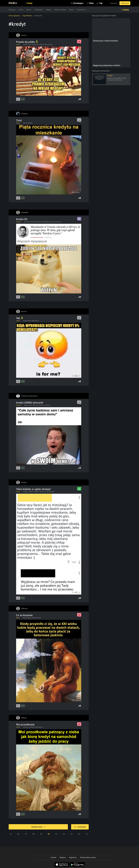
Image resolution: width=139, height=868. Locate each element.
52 (79, 834)
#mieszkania (36, 44)
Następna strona (38, 827)
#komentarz (43, 492)
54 (64, 834)
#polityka (27, 222)
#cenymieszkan (57, 222)
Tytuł (19, 120)
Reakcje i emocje (60, 10)
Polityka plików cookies (88, 857)
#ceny (30, 44)
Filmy (91, 3)
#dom (30, 405)
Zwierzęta (12, 10)
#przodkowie (39, 727)
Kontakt (54, 857)
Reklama (63, 857)
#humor (25, 123)
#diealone (48, 405)
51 (87, 834)
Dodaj (30, 3)
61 (11, 834)
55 (56, 834)
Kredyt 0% (22, 219)
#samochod (27, 727)
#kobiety (26, 492)
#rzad (30, 321)
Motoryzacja (81, 10)
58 (34, 834)
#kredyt (25, 44)
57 (41, 834)
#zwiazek (36, 492)
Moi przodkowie (25, 724)
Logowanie (114, 3)
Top (101, 3)
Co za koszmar (24, 615)
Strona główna (14, 16)
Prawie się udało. (27, 42)
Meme (18, 618)
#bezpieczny (35, 321)
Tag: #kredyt (27, 16)
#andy (34, 405)
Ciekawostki (39, 10)
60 (18, 834)
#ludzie (25, 618)
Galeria (29, 10)
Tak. (19, 318)
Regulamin (73, 857)
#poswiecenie (51, 492)
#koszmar (35, 618)
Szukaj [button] (126, 10)
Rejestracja (125, 3)
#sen (40, 618)
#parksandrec (41, 405)
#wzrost (42, 44)
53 (72, 834)
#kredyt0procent (47, 222)
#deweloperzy (49, 44)
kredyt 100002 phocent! (30, 403)
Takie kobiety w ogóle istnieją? (33, 489)
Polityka (49, 10)
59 (26, 834)
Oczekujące (78, 3)
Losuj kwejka (80, 827)
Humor (21, 10)
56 (49, 834)
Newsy (71, 10)
